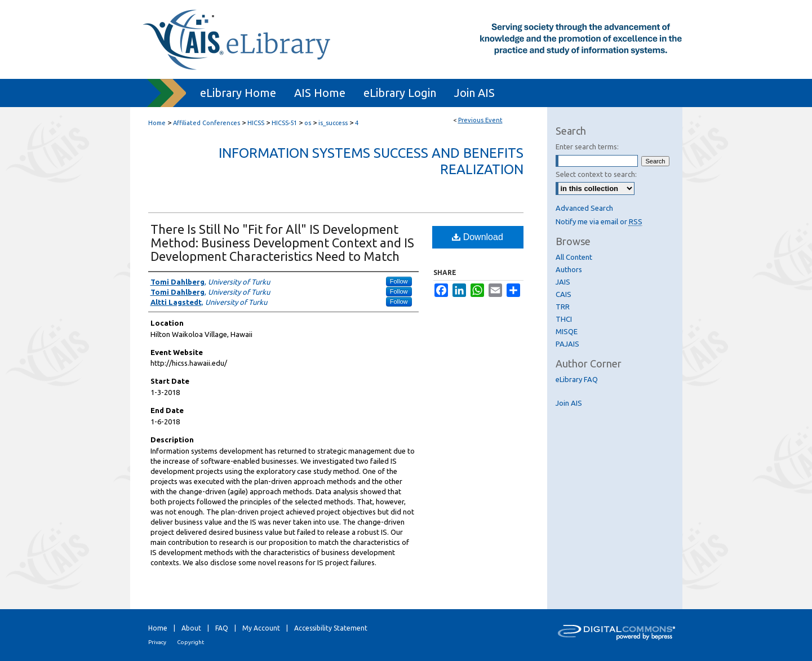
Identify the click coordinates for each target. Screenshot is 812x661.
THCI (564, 319)
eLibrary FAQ (577, 379)
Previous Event (480, 120)
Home (157, 123)
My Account (261, 628)
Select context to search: (596, 174)
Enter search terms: (587, 147)
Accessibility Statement (331, 628)
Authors (569, 269)
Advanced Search (584, 208)
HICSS (257, 123)
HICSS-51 (285, 123)
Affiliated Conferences (207, 123)
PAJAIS (567, 344)
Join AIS (569, 403)
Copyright (190, 642)
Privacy (157, 642)
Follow (399, 281)
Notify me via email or (599, 221)
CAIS (563, 294)
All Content (574, 257)
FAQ (222, 628)
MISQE (567, 331)
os (309, 123)
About (191, 628)
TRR (563, 307)
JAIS (563, 282)
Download (478, 237)
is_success (334, 123)
